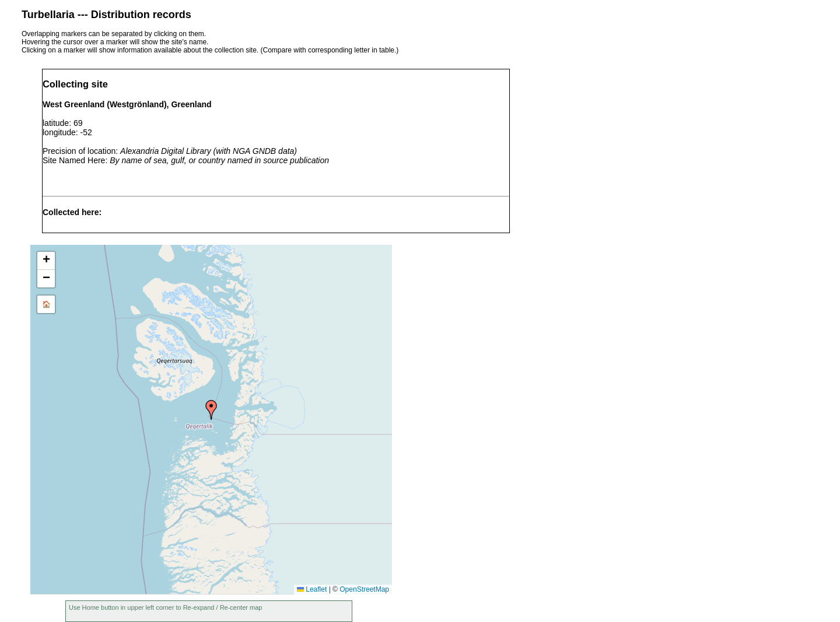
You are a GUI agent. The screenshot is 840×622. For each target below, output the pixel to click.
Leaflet (312, 589)
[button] (211, 410)
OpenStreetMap (364, 589)
